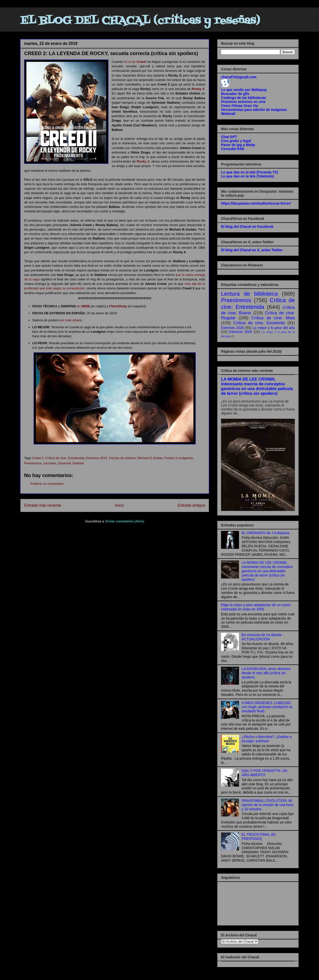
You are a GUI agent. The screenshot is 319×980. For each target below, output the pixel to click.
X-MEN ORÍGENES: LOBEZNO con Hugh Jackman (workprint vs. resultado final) (268, 707)
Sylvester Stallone (71, 463)
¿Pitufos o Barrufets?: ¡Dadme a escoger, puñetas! (267, 739)
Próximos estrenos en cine (243, 102)
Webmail (228, 114)
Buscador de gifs (235, 94)
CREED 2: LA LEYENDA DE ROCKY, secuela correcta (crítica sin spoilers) (111, 53)
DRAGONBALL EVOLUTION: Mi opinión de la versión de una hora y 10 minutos (268, 805)
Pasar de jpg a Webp (238, 145)
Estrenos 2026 (241, 332)
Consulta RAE (233, 149)
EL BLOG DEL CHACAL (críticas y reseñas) (140, 21)
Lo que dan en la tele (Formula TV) (250, 172)
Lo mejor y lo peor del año (274, 328)
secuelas (50, 463)
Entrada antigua (191, 505)
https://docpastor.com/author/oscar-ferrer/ (256, 203)
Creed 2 (38, 458)
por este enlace (71, 320)
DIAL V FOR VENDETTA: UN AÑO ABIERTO (265, 773)
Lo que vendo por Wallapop (244, 90)
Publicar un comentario (47, 484)
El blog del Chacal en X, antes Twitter (252, 250)
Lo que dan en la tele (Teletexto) (247, 176)
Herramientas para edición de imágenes (254, 110)
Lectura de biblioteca (249, 294)
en (83, 306)
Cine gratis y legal (236, 141)
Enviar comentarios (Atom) (125, 521)
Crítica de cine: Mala (273, 318)
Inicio (119, 505)
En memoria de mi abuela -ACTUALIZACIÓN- (263, 637)
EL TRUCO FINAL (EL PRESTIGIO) (259, 837)
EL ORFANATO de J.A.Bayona (266, 533)
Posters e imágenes (179, 458)
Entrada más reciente (43, 505)
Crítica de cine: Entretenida (65, 458)
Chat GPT (229, 137)
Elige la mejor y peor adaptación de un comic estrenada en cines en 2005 (256, 607)
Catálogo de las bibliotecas (244, 98)
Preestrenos (33, 463)
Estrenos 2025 (233, 328)
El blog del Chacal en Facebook (247, 227)
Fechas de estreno (122, 458)
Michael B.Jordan (150, 458)
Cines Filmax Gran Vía (239, 106)
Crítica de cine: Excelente (259, 323)
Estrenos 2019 (97, 458)
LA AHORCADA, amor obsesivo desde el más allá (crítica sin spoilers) (266, 673)
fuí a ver (135, 62)
